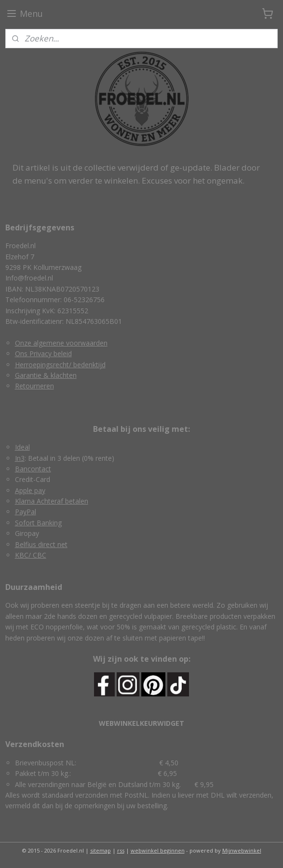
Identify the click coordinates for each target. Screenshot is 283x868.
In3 (20, 458)
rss (121, 850)
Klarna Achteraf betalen (52, 501)
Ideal (22, 447)
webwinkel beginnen (158, 850)
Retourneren (34, 386)
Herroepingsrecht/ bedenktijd (60, 365)
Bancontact (33, 469)
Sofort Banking (38, 523)
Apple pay (30, 490)
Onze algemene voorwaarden (61, 343)
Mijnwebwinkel (242, 850)
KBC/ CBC (31, 555)
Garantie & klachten (46, 375)
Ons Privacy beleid (43, 354)
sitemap (101, 850)
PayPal (26, 512)
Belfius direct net (41, 544)
